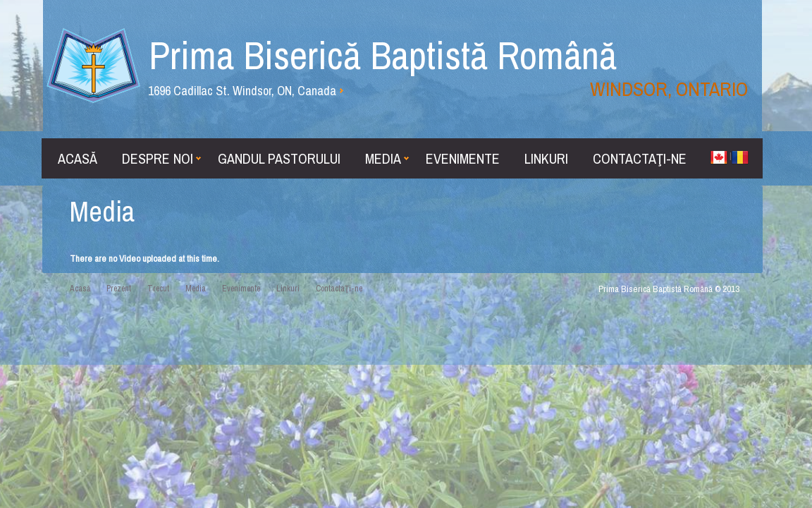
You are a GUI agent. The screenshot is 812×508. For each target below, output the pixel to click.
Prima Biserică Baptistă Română (448, 66)
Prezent (119, 289)
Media (387, 158)
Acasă (78, 158)
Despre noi (161, 158)
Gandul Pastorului (279, 158)
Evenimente (463, 158)
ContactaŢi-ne (640, 158)
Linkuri (546, 158)
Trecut (158, 289)
